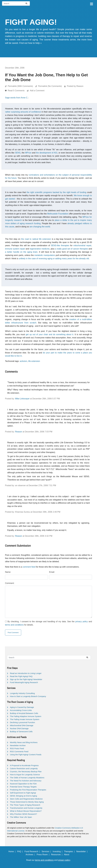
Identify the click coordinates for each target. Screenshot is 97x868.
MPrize (28, 153)
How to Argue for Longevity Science (25, 775)
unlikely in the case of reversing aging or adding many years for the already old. (54, 259)
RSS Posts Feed (17, 748)
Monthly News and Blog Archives (24, 742)
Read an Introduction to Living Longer (26, 673)
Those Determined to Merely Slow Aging (27, 802)
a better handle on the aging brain (21, 252)
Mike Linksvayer (22, 399)
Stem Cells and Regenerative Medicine (26, 799)
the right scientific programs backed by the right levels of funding (56, 192)
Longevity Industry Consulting (22, 693)
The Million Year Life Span (21, 817)
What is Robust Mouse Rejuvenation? (26, 811)
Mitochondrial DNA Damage (22, 725)
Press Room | (44, 855)
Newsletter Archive (18, 745)
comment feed (29, 567)
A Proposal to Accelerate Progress (24, 765)
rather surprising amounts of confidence (23, 112)
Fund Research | (33, 851)
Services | (47, 851)
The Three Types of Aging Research (25, 805)
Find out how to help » (30, 43)
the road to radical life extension (36, 239)
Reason (19, 432)
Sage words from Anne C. (17, 98)
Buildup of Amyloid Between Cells (24, 713)
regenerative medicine (40, 249)
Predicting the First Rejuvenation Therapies (28, 790)
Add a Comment (37, 91)
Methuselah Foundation (58, 214)
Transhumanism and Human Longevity (26, 808)
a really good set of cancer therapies (71, 249)
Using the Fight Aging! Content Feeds (26, 755)
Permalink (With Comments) (20, 86)
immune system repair (15, 249)
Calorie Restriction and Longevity (24, 768)
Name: (8, 572)
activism (23, 361)
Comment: (10, 583)
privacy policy (82, 622)
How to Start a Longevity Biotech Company (28, 696)
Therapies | (70, 851)
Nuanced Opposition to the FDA (23, 784)
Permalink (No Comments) (50, 86)
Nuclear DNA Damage (19, 728)
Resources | (57, 855)
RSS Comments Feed (19, 751)
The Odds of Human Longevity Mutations (27, 778)
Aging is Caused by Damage (22, 707)
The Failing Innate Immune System (25, 719)
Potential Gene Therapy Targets (23, 787)
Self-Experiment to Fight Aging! (23, 793)
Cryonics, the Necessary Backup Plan (26, 771)
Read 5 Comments (16, 91)
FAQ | (21, 851)
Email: (52, 572)
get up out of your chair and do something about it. (50, 334)
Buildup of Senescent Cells (21, 731)
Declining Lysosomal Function (22, 722)
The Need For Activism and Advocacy (26, 781)
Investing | (58, 851)
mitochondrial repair (82, 245)
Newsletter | (83, 851)
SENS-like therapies (60, 245)
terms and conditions (14, 625)
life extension (34, 361)
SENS (18, 153)
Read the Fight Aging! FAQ (21, 676)
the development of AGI (47, 153)
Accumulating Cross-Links (21, 710)
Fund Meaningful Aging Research (24, 682)
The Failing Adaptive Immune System (26, 716)
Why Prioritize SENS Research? (23, 814)
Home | (13, 851)
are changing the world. (40, 227)
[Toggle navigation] (91, 4)
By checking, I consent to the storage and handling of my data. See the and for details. (48, 623)
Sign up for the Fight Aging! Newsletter (26, 679)
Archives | (31, 855)
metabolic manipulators (45, 255)
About (68, 855)
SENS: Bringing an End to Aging (23, 796)
